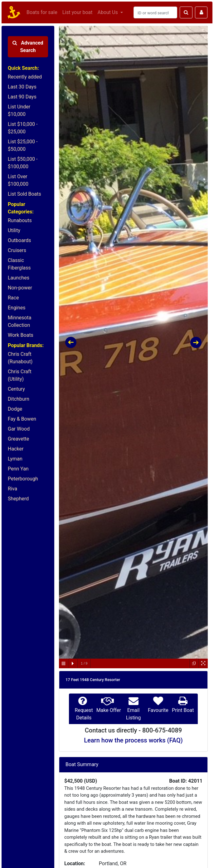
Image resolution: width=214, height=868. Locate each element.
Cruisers (17, 250)
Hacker (16, 449)
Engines (17, 308)
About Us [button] (108, 12)
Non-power (20, 288)
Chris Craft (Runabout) (20, 358)
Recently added (25, 77)
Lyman (15, 459)
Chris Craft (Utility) (20, 375)
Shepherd (18, 499)
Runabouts (20, 220)
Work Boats (21, 335)
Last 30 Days (22, 87)
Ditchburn (19, 399)
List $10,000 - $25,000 (23, 128)
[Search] (155, 12)
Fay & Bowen (22, 419)
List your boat (78, 12)
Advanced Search (28, 47)
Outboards (19, 240)
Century (16, 389)
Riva (12, 489)
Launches (19, 278)
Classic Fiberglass (19, 264)
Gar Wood (19, 429)
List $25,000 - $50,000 (23, 145)
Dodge (15, 409)
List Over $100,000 (18, 180)
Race (13, 298)
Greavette (18, 439)
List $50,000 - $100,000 (23, 163)
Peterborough (23, 479)
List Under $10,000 (19, 110)
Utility (14, 230)
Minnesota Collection (19, 321)
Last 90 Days (22, 97)
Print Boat (183, 710)
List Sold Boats (24, 194)
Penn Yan (18, 469)
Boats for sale (42, 12)
